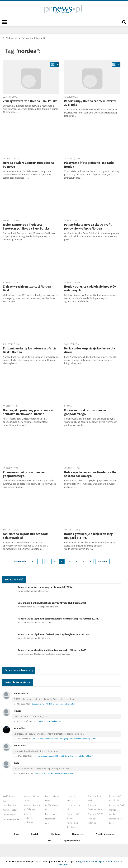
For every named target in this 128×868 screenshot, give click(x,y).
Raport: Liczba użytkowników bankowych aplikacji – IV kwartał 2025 (54, 633)
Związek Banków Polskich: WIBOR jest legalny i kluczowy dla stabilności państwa (64, 737)
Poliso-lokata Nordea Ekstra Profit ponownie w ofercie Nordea (88, 227)
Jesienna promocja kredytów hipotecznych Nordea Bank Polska (26, 227)
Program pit (50, 817)
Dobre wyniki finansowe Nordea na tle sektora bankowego (90, 474)
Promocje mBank (117, 804)
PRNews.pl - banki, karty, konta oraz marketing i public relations (71, 849)
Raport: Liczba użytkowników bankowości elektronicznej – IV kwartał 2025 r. (58, 617)
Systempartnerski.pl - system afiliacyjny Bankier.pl (55, 849)
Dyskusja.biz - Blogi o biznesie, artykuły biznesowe (106, 849)
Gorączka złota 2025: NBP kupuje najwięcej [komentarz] (54, 702)
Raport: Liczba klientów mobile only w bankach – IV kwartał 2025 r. (53, 649)
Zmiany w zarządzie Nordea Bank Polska (30, 101)
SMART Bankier (9, 795)
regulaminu (84, 860)
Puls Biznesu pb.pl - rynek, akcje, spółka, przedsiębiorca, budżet (120, 849)
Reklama (56, 833)
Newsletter (78, 833)
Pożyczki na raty (10, 809)
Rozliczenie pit (52, 813)
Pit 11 (47, 822)
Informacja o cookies (102, 860)
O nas (16, 833)
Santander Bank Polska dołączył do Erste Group (54, 772)
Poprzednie (20, 560)
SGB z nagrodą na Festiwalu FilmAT (47, 720)
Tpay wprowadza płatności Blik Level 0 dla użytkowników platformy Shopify (63, 754)
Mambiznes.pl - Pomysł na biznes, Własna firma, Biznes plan (88, 849)
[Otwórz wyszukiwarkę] (124, 22)
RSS (50, 839)
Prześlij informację (105, 833)
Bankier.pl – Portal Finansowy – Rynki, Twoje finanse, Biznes (31, 849)
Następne (102, 560)
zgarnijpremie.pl (72, 839)
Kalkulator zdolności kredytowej (29, 817)
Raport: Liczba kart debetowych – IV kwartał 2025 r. (45, 586)
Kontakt (35, 833)
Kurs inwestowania (11, 818)
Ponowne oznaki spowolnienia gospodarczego (85, 412)
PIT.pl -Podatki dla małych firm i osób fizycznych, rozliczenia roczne (43, 849)
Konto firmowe (9, 813)
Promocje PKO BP (95, 813)
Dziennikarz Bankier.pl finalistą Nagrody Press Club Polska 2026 (52, 602)
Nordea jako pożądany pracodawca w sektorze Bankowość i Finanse (28, 412)
